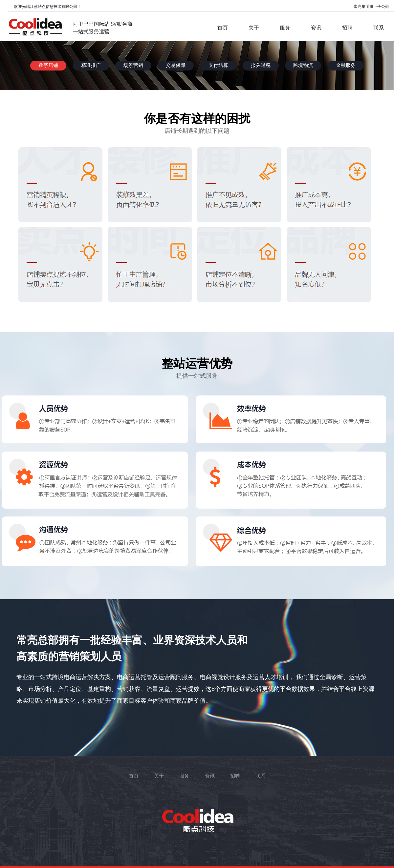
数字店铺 (48, 65)
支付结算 (218, 65)
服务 (184, 776)
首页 (134, 776)
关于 (159, 776)
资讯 (210, 776)
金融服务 (346, 65)
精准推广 (91, 65)
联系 (260, 776)
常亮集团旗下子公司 (371, 7)
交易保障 (176, 65)
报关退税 (261, 65)
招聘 (235, 776)
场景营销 (133, 65)
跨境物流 (303, 65)
